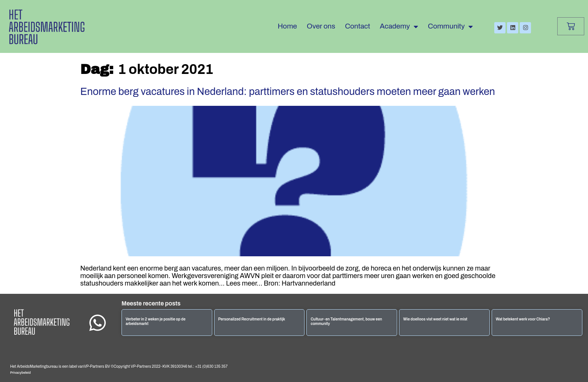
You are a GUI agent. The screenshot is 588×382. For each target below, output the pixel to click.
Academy (399, 26)
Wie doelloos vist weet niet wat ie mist (435, 319)
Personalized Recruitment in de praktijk (252, 319)
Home (287, 26)
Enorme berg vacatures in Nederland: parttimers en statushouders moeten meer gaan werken (288, 92)
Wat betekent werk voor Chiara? (523, 319)
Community (450, 26)
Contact (358, 26)
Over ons (321, 26)
